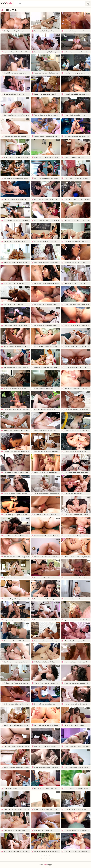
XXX (6, 3)
